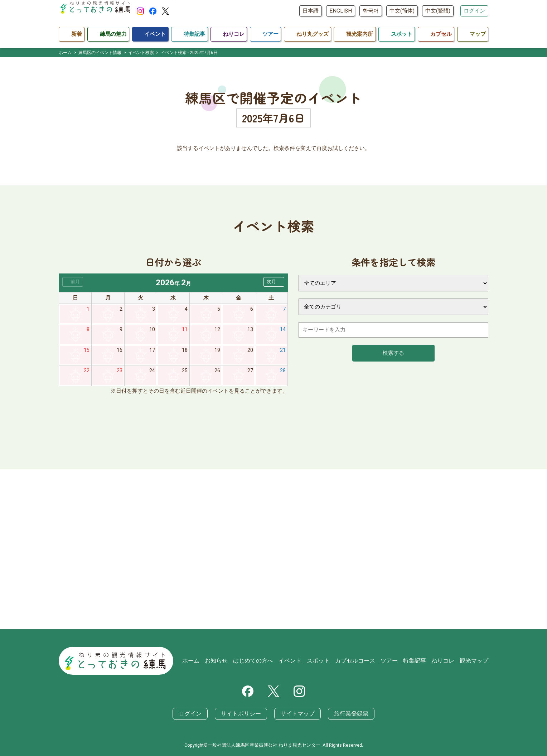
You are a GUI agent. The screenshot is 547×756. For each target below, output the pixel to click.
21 (283, 352)
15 (87, 352)
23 (120, 373)
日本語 (311, 11)
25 (185, 373)
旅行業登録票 (347, 714)
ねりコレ (445, 661)
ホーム (206, 661)
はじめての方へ (265, 661)
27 (250, 373)
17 (152, 352)
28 (283, 373)
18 (185, 352)
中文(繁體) (438, 11)
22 (87, 373)
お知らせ (231, 661)
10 (152, 330)
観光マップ (475, 661)
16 (120, 352)
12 (217, 330)
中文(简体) (402, 11)
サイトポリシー (243, 714)
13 (250, 330)
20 (250, 352)
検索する (393, 353)
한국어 (371, 11)
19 (217, 352)
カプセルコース (362, 661)
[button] (274, 282)
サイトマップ (296, 714)
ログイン (474, 11)
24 (152, 373)
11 (185, 330)
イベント (300, 661)
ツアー (394, 661)
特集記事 (418, 661)
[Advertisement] (273, 551)
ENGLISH (341, 11)
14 (283, 330)
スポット (327, 661)
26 (217, 373)
